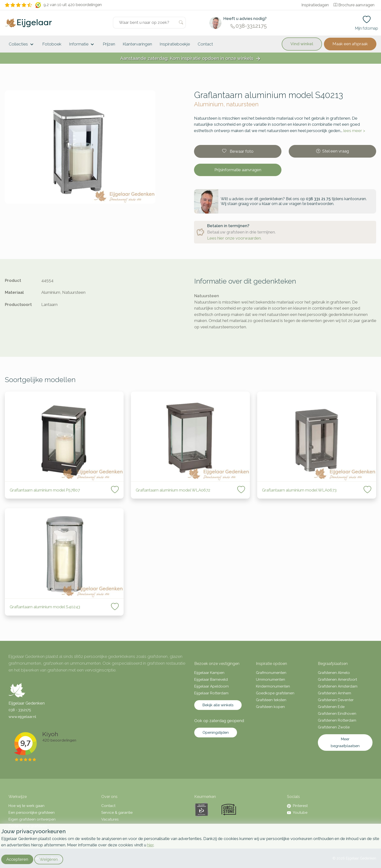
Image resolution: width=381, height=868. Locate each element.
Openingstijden (216, 733)
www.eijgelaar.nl (22, 717)
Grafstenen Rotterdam (337, 720)
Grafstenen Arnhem (334, 693)
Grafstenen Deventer (336, 700)
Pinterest (297, 806)
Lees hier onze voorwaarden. (234, 238)
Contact (205, 44)
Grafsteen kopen (270, 707)
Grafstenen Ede (331, 707)
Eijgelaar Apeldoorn (212, 686)
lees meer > (354, 131)
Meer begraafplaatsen (345, 743)
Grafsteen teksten (271, 700)
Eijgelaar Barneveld (211, 680)
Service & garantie (117, 813)
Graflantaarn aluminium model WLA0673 (299, 490)
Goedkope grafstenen (275, 693)
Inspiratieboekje (175, 44)
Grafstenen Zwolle (334, 727)
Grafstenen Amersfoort (337, 680)
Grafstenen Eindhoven (337, 714)
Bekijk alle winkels (218, 705)
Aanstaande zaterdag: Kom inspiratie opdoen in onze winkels (191, 58)
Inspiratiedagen (315, 5)
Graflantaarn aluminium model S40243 (45, 607)
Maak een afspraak (350, 44)
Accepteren (17, 859)
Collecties (22, 45)
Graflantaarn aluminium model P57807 (45, 490)
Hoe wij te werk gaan (26, 806)
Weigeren (49, 859)
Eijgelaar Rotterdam (211, 693)
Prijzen (109, 44)
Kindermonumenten (273, 686)
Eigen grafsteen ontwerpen (32, 819)
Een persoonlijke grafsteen (32, 813)
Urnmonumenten (271, 680)
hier (150, 845)
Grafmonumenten (271, 673)
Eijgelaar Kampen (209, 673)
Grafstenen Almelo (334, 673)
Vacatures (110, 819)
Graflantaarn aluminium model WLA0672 (173, 490)
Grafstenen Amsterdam (338, 686)
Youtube (297, 813)
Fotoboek (52, 44)
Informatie (82, 45)
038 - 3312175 (20, 710)
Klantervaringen (137, 44)
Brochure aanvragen (354, 5)
